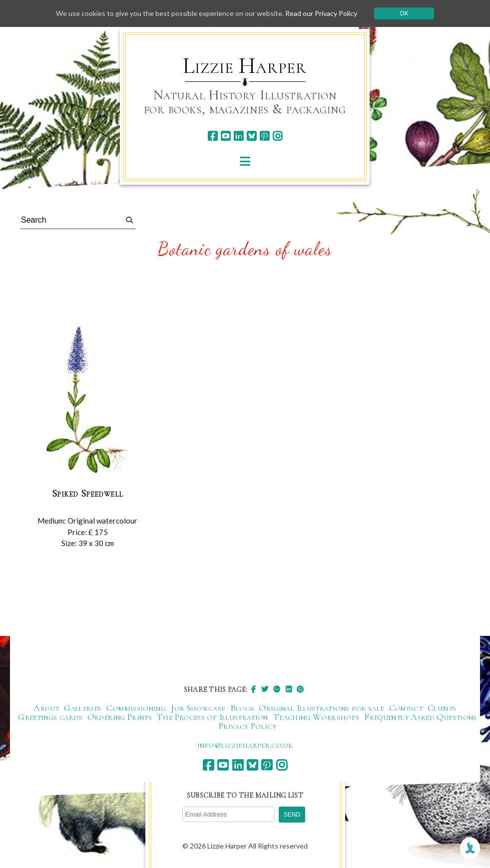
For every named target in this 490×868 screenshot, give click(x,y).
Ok (404, 13)
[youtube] (226, 136)
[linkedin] (239, 136)
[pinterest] (264, 136)
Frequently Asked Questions (420, 717)
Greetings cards (50, 717)
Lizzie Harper (245, 66)
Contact (406, 708)
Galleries (82, 708)
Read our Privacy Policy (321, 13)
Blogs (242, 708)
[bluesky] (251, 136)
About (46, 708)
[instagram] (277, 136)
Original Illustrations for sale (321, 708)
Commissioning (136, 708)
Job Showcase (198, 708)
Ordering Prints (120, 717)
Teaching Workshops (316, 717)
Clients (442, 708)
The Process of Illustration (213, 717)
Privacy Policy (247, 726)
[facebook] (213, 136)
